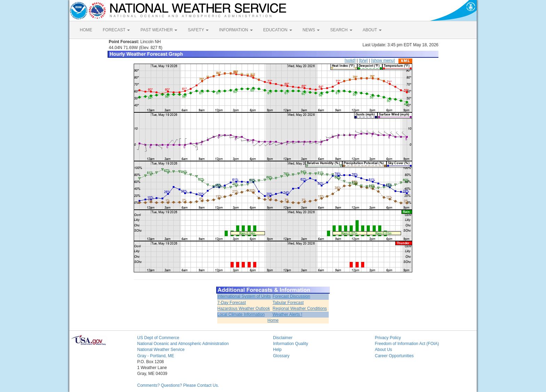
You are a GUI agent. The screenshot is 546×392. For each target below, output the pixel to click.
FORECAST (116, 30)
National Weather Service (161, 350)
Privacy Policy (388, 338)
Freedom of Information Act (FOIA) (407, 344)
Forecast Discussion (291, 296)
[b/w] (363, 61)
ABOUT (372, 30)
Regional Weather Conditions (300, 309)
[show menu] (383, 61)
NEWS (311, 30)
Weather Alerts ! (287, 314)
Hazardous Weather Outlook (244, 309)
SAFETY (198, 30)
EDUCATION (278, 30)
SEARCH (341, 30)
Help (277, 350)
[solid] (350, 61)
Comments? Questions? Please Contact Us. (178, 385)
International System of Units (244, 296)
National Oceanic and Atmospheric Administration (183, 344)
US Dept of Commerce (158, 338)
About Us (384, 350)
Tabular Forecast (288, 303)
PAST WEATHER (159, 30)
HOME (86, 30)
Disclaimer (283, 338)
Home (273, 320)
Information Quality (291, 344)
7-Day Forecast (232, 303)
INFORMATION (236, 30)
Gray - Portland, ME (156, 356)
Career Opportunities (394, 356)
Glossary (281, 356)
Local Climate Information (241, 314)
